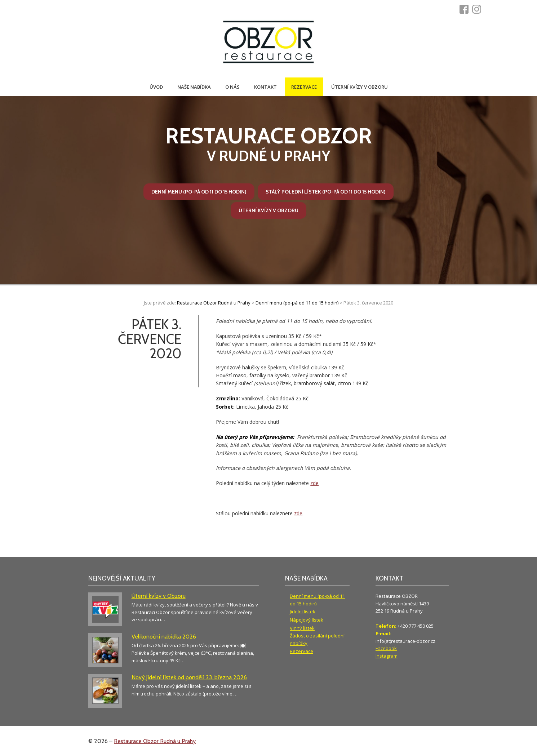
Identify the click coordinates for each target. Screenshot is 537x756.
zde (314, 483)
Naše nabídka (194, 87)
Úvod (156, 87)
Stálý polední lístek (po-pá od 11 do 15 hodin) (326, 192)
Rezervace (304, 87)
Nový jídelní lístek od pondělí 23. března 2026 (189, 677)
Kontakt (265, 87)
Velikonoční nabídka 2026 (164, 637)
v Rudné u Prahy (268, 144)
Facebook (386, 648)
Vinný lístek (302, 628)
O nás (232, 87)
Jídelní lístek (303, 612)
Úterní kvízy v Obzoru (360, 87)
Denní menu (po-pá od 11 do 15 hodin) (199, 192)
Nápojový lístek (307, 620)
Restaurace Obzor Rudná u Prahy (155, 741)
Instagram (387, 656)
